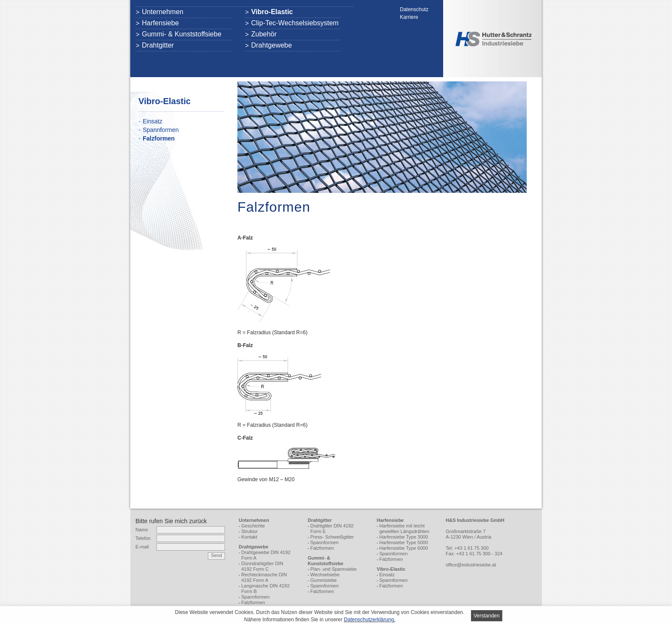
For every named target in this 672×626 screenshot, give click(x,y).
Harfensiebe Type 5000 (404, 542)
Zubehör (264, 34)
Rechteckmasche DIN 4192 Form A (264, 577)
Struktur (250, 531)
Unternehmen (163, 12)
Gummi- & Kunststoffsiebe (182, 34)
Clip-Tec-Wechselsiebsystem (295, 23)
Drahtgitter (158, 45)
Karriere (409, 17)
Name (142, 530)
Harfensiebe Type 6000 (404, 548)
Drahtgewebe (271, 45)
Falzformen (253, 602)
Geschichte (253, 526)
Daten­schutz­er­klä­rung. (369, 620)
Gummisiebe (324, 580)
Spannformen (161, 130)
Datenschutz (414, 9)
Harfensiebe (160, 23)
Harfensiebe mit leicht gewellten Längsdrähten (404, 529)
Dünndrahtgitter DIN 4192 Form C (262, 566)
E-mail (142, 547)
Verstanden (487, 616)
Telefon (143, 538)
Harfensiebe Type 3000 (404, 537)
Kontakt (249, 537)
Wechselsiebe (325, 575)
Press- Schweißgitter (332, 537)
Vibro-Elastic (272, 12)
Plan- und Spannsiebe (333, 569)
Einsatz (153, 121)
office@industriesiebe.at (471, 565)
